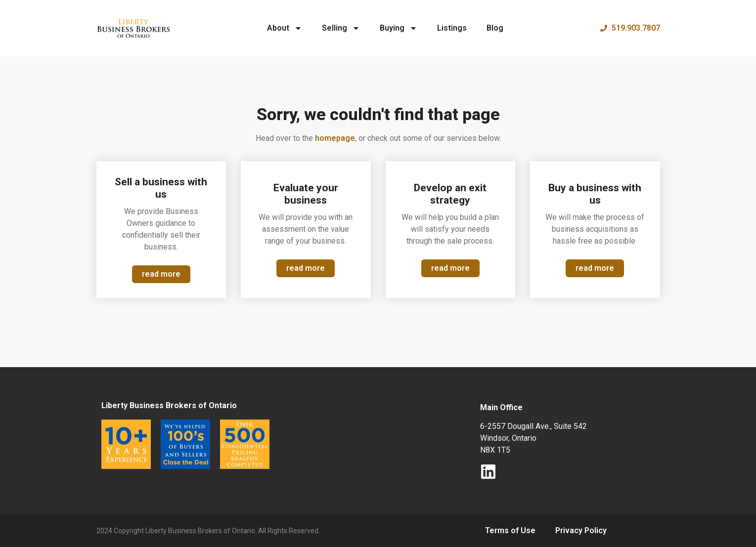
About (285, 28)
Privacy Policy (581, 530)
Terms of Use (510, 530)
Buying (399, 28)
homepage (335, 138)
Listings (452, 28)
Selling (341, 28)
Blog (495, 28)
